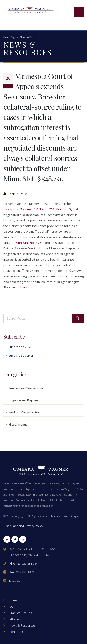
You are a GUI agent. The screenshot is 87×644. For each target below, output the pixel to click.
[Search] (78, 318)
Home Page (10, 37)
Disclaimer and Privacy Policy (23, 526)
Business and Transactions (26, 388)
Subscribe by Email (21, 356)
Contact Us (17, 632)
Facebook (7, 540)
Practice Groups (21, 613)
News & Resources (31, 37)
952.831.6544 (30, 563)
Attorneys (16, 619)
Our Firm (15, 607)
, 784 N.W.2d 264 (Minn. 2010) (37, 209)
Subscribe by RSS (20, 347)
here (24, 287)
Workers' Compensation (24, 412)
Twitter (15, 540)
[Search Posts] (38, 318)
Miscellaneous (18, 424)
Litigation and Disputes (23, 400)
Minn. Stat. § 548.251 (29, 243)
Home (13, 600)
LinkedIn (23, 540)
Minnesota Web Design (64, 516)
